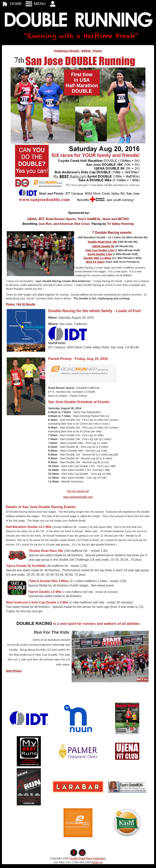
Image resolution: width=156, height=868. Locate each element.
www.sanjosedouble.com (78, 497)
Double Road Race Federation (88, 858)
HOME (11, 4)
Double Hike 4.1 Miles (97, 258)
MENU (35, 4)
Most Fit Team (95, 262)
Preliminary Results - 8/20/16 (72, 51)
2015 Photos (14, 671)
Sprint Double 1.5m (100, 254)
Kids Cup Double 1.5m (100, 250)
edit (78, 847)
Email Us (97, 862)
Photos (97, 51)
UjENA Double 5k (103, 246)
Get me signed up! (78, 491)
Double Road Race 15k (102, 242)
